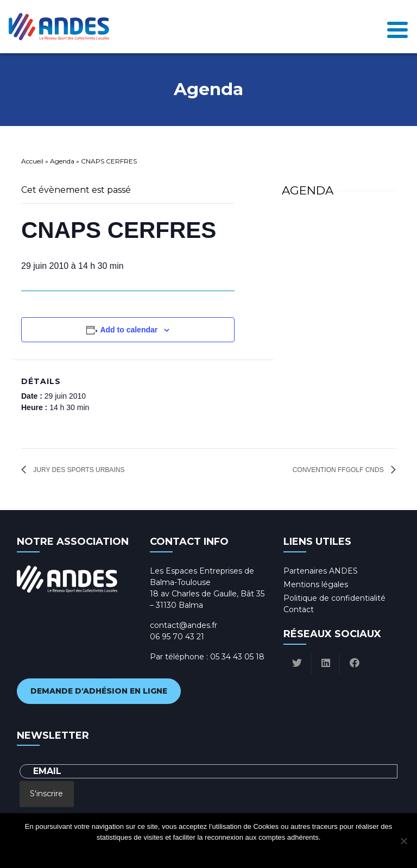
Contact (299, 609)
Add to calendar (129, 330)
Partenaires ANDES (321, 571)
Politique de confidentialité (334, 598)
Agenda (62, 161)
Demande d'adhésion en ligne (99, 691)
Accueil (32, 161)
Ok (165, 851)
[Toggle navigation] (397, 27)
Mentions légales (316, 584)
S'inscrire (46, 794)
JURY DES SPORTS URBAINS (78, 470)
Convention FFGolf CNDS (339, 470)
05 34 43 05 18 (237, 657)
